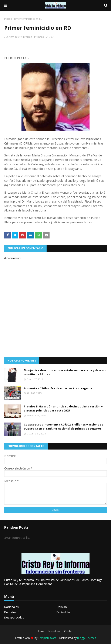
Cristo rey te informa (20, 37)
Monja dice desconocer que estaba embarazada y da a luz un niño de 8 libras (65, 372)
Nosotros (54, 631)
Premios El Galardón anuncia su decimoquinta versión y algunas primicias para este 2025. (63, 409)
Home (41, 631)
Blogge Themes (87, 638)
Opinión (62, 607)
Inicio (7, 19)
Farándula (63, 612)
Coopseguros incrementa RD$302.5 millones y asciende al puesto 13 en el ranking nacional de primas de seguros (64, 427)
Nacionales (11, 607)
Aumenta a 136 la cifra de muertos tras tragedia (58, 388)
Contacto (70, 631)
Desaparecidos (14, 617)
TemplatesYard (47, 638)
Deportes (10, 612)
